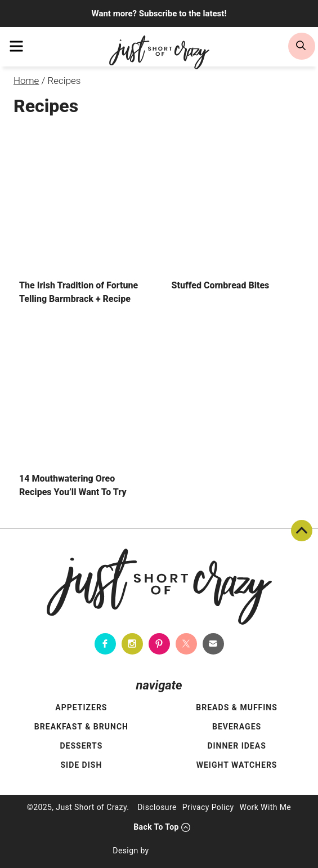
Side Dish (81, 765)
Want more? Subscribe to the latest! (159, 14)
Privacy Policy (208, 807)
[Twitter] (186, 644)
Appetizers (81, 707)
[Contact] (213, 644)
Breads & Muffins (237, 707)
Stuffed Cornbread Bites (221, 285)
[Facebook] (105, 644)
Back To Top (302, 531)
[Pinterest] (159, 644)
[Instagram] (132, 644)
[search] (302, 46)
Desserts (81, 746)
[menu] (16, 46)
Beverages (237, 727)
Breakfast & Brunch (81, 727)
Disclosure (157, 807)
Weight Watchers (237, 765)
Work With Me (266, 807)
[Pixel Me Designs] (180, 851)
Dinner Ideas (236, 746)
